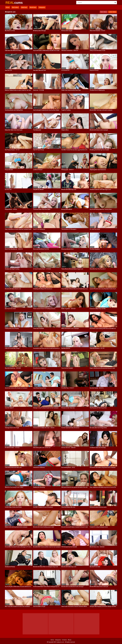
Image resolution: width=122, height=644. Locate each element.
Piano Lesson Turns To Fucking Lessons (44, 309)
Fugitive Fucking (66, 110)
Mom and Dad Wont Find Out (41, 249)
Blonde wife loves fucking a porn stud (44, 527)
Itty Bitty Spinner (66, 348)
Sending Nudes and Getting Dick (14, 110)
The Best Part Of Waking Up (97, 90)
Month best (33, 7)
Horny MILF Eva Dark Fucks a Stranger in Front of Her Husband (19, 547)
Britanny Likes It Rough (39, 31)
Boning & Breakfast (67, 209)
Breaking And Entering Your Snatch (99, 150)
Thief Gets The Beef (39, 328)
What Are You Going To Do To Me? (14, 487)
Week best (24, 7)
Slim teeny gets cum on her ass (42, 448)
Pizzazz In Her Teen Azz (68, 408)
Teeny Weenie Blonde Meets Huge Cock (72, 269)
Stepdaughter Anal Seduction (98, 170)
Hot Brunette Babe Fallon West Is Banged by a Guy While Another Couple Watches (47, 587)
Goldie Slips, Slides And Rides (13, 507)
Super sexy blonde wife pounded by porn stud (102, 368)
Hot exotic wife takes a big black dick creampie (103, 467)
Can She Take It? (9, 408)
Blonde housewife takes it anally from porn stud (75, 527)
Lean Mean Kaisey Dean (40, 388)
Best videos (15, 7)
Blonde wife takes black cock (13, 289)
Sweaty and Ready (10, 567)
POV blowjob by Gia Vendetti (69, 547)
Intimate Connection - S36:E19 (70, 50)
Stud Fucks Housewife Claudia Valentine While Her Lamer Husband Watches (75, 606)
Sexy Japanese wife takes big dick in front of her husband (103, 487)
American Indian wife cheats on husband (16, 388)
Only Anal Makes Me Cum (68, 507)
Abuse (70, 640)
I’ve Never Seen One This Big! (98, 448)
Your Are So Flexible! (67, 368)
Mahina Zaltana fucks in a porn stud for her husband (19, 90)
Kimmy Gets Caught (67, 31)
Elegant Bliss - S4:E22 (11, 209)
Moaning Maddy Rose (67, 249)
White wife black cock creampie (70, 328)
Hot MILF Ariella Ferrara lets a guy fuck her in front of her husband (75, 150)
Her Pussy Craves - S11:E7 (12, 150)
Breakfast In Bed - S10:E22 (12, 448)
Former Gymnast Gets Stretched (70, 428)
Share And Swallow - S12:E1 (97, 31)
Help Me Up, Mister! (39, 189)
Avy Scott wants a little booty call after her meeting (47, 50)
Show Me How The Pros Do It (98, 269)
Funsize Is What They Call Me (98, 309)
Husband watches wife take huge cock (100, 189)
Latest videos (112, 12)
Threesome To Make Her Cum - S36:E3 (44, 428)
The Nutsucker (37, 130)
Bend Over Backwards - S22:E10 (14, 249)
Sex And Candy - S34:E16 (97, 388)
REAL (10, 3)
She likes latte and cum (40, 70)
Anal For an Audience (39, 229)
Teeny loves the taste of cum (98, 50)
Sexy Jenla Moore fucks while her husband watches (19, 229)
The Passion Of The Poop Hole (98, 408)
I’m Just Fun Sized (95, 229)
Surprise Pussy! (94, 70)
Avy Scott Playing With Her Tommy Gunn (101, 209)
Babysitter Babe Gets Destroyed (14, 130)
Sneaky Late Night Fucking (12, 269)
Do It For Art (8, 189)
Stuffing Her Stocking (39, 487)
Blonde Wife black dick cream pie (99, 587)
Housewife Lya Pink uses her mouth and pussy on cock (47, 348)
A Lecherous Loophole (39, 368)
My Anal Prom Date (95, 567)
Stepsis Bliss (65, 130)
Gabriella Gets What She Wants (13, 50)
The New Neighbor (95, 249)
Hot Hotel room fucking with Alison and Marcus (103, 328)
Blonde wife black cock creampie (99, 130)
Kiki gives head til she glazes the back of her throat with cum (75, 487)
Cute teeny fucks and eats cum (13, 467)
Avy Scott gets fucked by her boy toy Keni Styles (46, 110)
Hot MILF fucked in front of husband (43, 507)
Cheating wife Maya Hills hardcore (43, 289)
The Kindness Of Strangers (69, 229)
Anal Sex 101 (8, 70)
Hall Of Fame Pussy (39, 150)
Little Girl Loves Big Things (12, 348)
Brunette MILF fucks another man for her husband (47, 547)
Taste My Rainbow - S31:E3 (97, 348)
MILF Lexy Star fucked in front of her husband (17, 606)
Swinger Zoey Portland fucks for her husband (46, 408)
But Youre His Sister (10, 309)
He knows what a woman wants (98, 507)
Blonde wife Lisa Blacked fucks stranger (73, 587)
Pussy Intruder (9, 170)
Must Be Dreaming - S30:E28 (13, 368)
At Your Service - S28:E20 (68, 448)
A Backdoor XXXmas (39, 467)
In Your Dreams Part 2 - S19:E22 (42, 269)
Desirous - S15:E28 (39, 90)
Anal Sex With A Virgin (39, 606)
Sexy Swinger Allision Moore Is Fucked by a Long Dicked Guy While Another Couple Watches (75, 289)
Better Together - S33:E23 (68, 309)
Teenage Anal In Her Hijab (12, 428)
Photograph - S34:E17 (67, 170)
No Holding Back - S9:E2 (68, 467)
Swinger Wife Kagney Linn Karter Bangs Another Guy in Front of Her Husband (103, 606)
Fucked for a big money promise (99, 527)
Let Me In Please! (38, 170)
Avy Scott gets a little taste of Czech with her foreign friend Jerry (19, 587)
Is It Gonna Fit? (65, 70)
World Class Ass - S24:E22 (97, 547)
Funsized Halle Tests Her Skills (42, 209)
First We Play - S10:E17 (68, 388)
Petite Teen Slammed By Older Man (71, 90)
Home (8, 7)
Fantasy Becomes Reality (12, 328)
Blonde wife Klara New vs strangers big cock (46, 567)
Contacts (64, 640)
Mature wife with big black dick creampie (16, 527)
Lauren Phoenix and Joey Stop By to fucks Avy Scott (103, 289)
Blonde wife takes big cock (69, 189)
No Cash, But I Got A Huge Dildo (98, 428)
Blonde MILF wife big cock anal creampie (101, 110)
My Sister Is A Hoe (10, 31)
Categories (42, 7)
